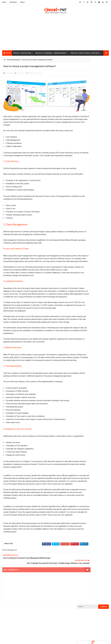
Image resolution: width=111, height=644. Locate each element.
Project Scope (83, 332)
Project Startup (84, 335)
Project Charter (84, 184)
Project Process (84, 294)
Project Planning (84, 290)
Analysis (95, 131)
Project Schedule (84, 328)
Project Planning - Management (51, 53)
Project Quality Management (88, 309)
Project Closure (11, 58)
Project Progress (84, 305)
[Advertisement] (55, 35)
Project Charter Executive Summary (90, 188)
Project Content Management (88, 211)
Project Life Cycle (84, 264)
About (22, 2)
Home (4, 2)
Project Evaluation (84, 241)
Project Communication (86, 203)
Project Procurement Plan (87, 301)
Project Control (84, 214)
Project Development (85, 229)
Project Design (83, 226)
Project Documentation (86, 233)
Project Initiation (22, 53)
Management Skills (84, 165)
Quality (96, 343)
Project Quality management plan (89, 313)
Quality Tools (83, 347)
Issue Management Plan (86, 157)
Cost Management (84, 139)
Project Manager (84, 279)
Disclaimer (13, 2)
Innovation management (86, 150)
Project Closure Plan (85, 199)
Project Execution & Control (85, 53)
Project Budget (83, 180)
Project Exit (82, 248)
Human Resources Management (88, 146)
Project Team (82, 343)
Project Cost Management (87, 222)
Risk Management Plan (85, 351)
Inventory (81, 154)
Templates (81, 354)
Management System (85, 169)
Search (104, 61)
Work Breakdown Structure (87, 358)
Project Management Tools (87, 275)
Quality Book (93, 99)
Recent (82, 104)
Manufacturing (83, 173)
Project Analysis (84, 176)
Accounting (82, 131)
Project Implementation (86, 252)
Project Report (83, 317)
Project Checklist (84, 192)
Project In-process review (87, 256)
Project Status (83, 339)
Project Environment (85, 237)
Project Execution (84, 245)
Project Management (35, 74)
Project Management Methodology (90, 271)
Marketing (99, 173)
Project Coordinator (85, 218)
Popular (93, 104)
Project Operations (85, 286)
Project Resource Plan (86, 320)
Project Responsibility (86, 324)
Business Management (85, 135)
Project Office (83, 282)
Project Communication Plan (88, 207)
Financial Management (85, 142)
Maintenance (82, 161)
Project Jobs (82, 260)
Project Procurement (85, 298)
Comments (103, 104)
